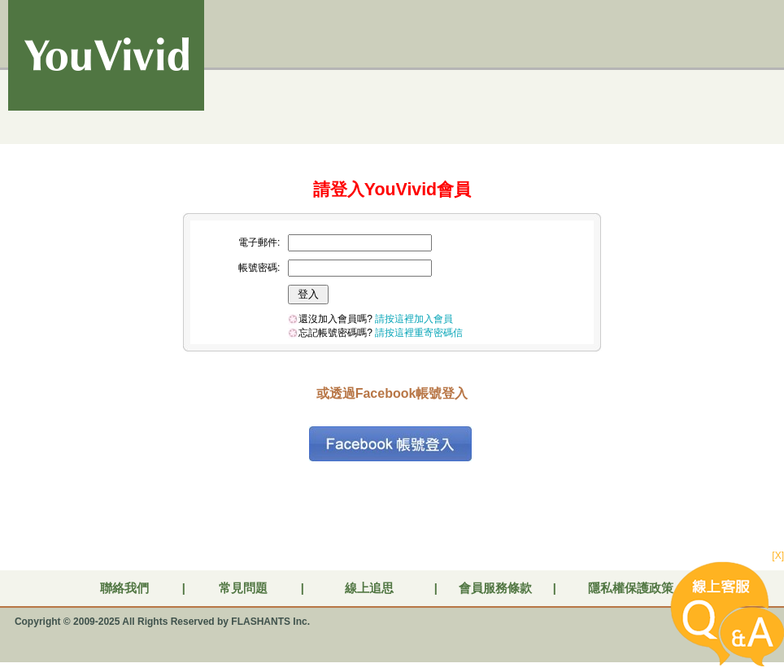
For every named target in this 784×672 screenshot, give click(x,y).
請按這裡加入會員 (414, 319)
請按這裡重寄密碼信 (419, 333)
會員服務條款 (495, 588)
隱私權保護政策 (631, 588)
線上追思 (369, 588)
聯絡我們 (124, 588)
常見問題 (243, 588)
